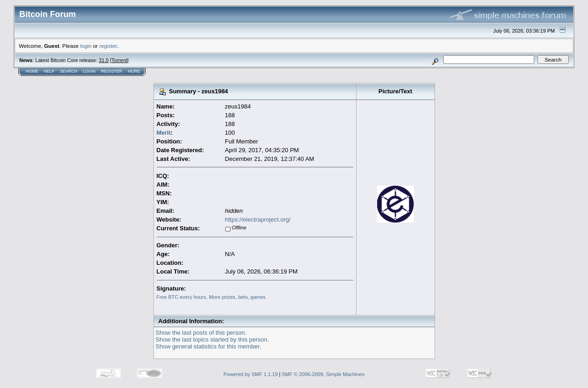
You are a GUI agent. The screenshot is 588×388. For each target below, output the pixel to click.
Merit (164, 133)
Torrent (119, 60)
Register (112, 71)
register (108, 46)
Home (32, 71)
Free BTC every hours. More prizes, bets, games (211, 297)
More (134, 71)
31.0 (104, 60)
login (86, 46)
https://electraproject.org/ (258, 220)
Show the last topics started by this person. (212, 339)
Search (69, 71)
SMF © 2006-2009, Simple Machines (323, 374)
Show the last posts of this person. (201, 333)
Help (49, 71)
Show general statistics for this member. (209, 346)
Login (89, 71)
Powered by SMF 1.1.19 (251, 374)
